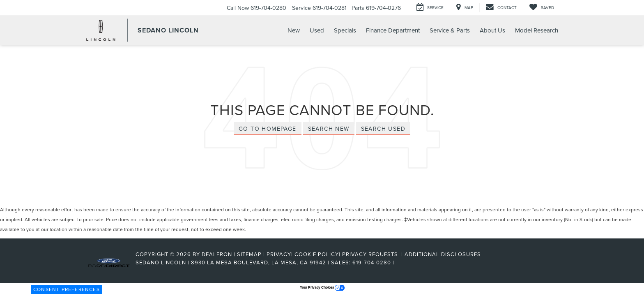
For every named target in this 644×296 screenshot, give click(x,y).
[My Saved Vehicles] (542, 8)
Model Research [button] (537, 30)
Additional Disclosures (443, 254)
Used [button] (317, 30)
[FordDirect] (109, 262)
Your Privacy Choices (322, 287)
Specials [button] (345, 30)
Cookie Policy (317, 254)
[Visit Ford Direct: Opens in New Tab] (399, 262)
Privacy (279, 254)
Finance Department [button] (393, 30)
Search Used (383, 129)
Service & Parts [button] (450, 30)
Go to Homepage (268, 129)
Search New (329, 129)
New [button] (294, 30)
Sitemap (249, 254)
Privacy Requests (371, 254)
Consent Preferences (67, 289)
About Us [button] (492, 30)
